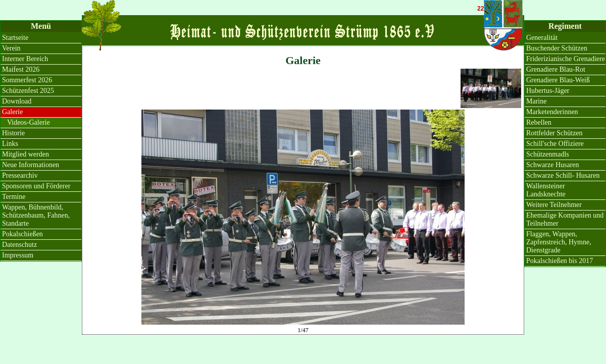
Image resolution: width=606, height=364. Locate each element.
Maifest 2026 (21, 69)
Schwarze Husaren (553, 165)
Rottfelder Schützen (554, 133)
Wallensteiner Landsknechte (546, 190)
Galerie (12, 112)
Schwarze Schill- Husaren (563, 175)
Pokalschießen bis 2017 (560, 261)
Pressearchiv (20, 175)
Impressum (18, 255)
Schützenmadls (548, 154)
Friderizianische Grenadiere (566, 59)
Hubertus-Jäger (548, 91)
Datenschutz (19, 245)
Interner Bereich (25, 59)
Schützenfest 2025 (28, 91)
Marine (536, 101)
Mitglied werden (26, 154)
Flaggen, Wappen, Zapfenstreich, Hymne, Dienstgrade (559, 242)
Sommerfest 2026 (27, 80)
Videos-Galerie (29, 122)
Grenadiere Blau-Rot (556, 69)
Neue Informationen (31, 165)
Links (10, 144)
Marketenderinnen (552, 112)
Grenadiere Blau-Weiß (558, 80)
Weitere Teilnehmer (554, 205)
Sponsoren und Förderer (36, 186)
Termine (14, 197)
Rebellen (539, 122)
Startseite (15, 38)
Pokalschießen (22, 234)
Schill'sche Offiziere (555, 144)
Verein (11, 48)
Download (17, 101)
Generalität (542, 38)
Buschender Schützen (557, 48)
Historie (13, 133)
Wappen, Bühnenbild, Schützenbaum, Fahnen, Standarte (36, 215)
